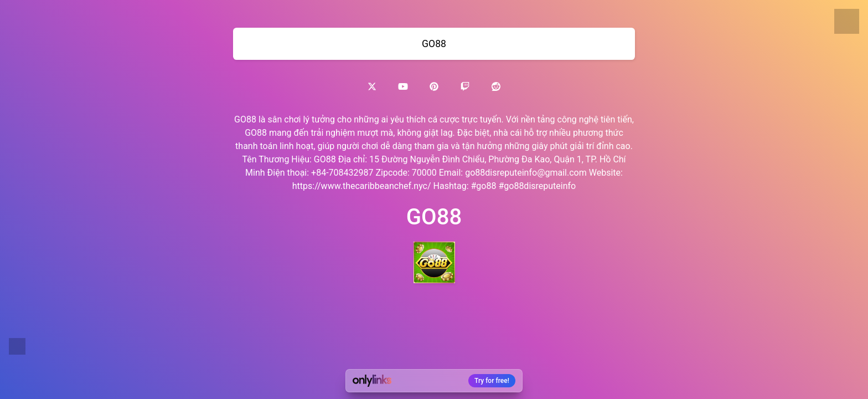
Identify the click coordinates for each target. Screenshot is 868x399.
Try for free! (492, 381)
